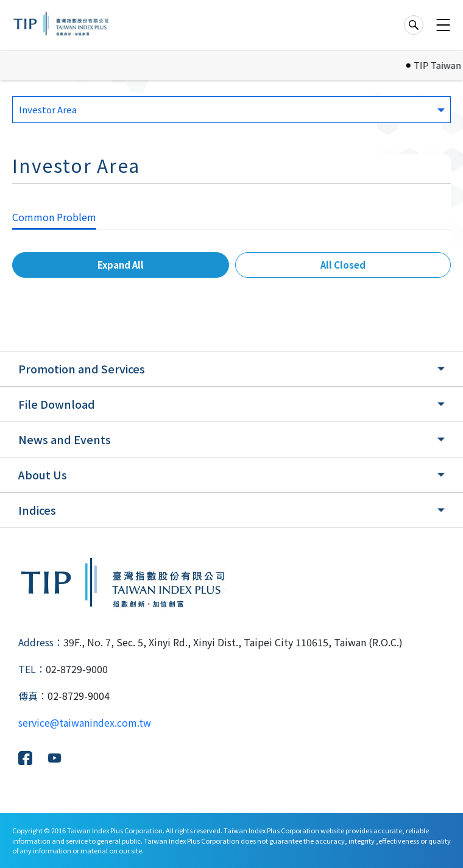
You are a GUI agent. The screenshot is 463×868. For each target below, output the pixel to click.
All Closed (343, 265)
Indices (37, 510)
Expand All (121, 265)
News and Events (65, 439)
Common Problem (54, 217)
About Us (43, 475)
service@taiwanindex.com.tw (85, 722)
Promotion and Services (82, 369)
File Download (57, 404)
